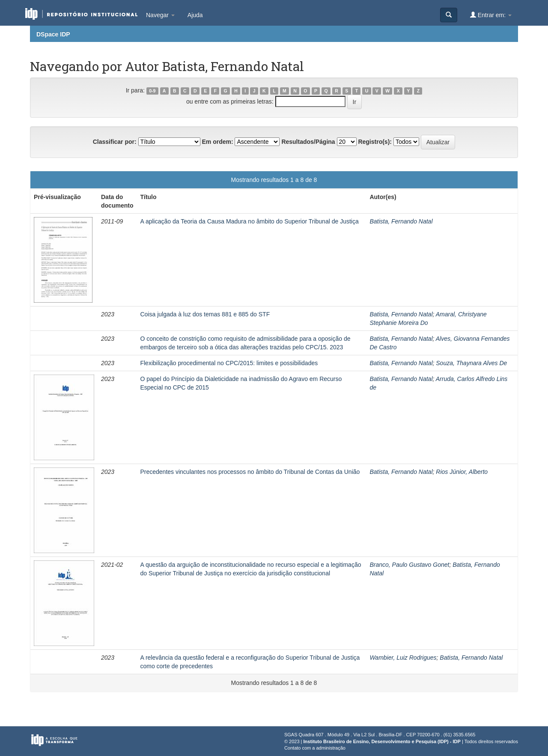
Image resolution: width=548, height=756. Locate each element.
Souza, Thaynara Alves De (471, 363)
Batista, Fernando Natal (401, 221)
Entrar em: (491, 15)
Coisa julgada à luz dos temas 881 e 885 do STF (205, 314)
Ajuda (195, 15)
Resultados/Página (308, 142)
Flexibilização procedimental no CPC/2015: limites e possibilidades (229, 363)
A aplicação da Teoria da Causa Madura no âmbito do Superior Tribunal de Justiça (249, 221)
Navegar (160, 15)
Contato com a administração (315, 748)
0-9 (152, 91)
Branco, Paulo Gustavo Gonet (409, 565)
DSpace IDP (53, 34)
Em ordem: (217, 142)
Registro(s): (375, 142)
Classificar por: (115, 142)
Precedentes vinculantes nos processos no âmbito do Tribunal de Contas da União (250, 472)
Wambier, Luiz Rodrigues (403, 658)
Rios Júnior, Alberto (462, 472)
